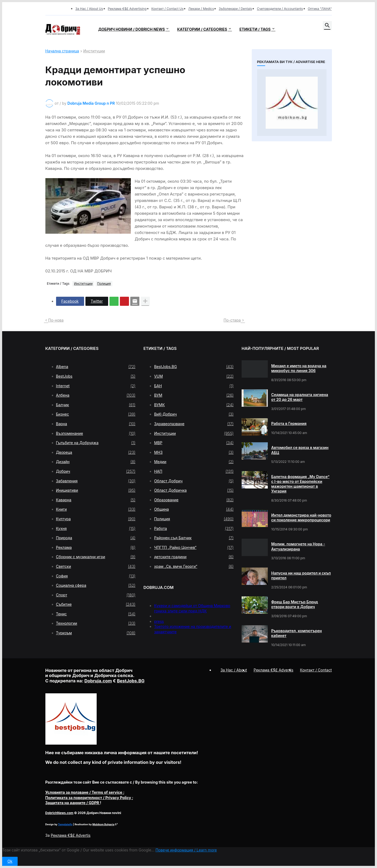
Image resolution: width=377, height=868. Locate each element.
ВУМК (194, 405)
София (96, 576)
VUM (194, 376)
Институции (94, 51)
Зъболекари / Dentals (235, 9)
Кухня (96, 529)
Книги (96, 509)
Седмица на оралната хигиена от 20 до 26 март (300, 397)
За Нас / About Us (89, 9)
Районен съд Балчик (194, 538)
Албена (96, 395)
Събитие (96, 604)
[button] (327, 26)
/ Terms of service (84, 792)
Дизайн (96, 462)
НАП (194, 471)
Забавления (96, 481)
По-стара (232, 320)
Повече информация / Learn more (186, 850)
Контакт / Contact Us (168, 9)
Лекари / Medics (201, 9)
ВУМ (194, 395)
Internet (96, 386)
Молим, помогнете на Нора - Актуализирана (298, 546)
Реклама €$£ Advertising (127, 9)
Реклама (96, 548)
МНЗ (194, 452)
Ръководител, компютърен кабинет (297, 633)
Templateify (65, 824)
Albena (96, 367)
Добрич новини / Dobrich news (132, 29)
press (159, 621)
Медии (194, 462)
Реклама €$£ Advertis (71, 835)
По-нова (56, 320)
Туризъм (96, 633)
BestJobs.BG (194, 367)
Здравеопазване (194, 424)
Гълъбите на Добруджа (96, 443)
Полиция (104, 284)
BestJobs (96, 376)
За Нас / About (234, 670)
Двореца (96, 452)
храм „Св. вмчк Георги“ (194, 566)
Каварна (96, 500)
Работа (194, 529)
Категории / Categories (202, 29)
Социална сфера (96, 585)
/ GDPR (73, 803)
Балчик (96, 405)
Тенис (96, 614)
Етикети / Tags (255, 29)
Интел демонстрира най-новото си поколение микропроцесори (301, 517)
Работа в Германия (289, 423)
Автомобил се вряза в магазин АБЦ (300, 450)
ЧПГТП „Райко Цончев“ (194, 548)
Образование (194, 500)
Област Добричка (194, 490)
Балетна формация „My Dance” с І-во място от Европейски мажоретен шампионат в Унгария (300, 484)
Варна (96, 424)
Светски (96, 566)
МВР (194, 443)
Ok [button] (10, 861)
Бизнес (96, 414)
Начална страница (62, 51)
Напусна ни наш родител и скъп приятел (301, 575)
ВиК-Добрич (194, 414)
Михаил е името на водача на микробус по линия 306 (299, 368)
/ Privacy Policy (89, 798)
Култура (96, 519)
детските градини (194, 557)
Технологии (96, 623)
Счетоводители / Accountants (280, 9)
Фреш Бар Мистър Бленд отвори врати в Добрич (295, 604)
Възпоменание (96, 433)
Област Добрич (194, 481)
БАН (194, 386)
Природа (96, 538)
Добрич (96, 471)
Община (194, 509)
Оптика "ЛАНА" (320, 9)
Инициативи (96, 490)
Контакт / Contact (316, 670)
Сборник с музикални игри (96, 557)
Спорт (96, 595)
